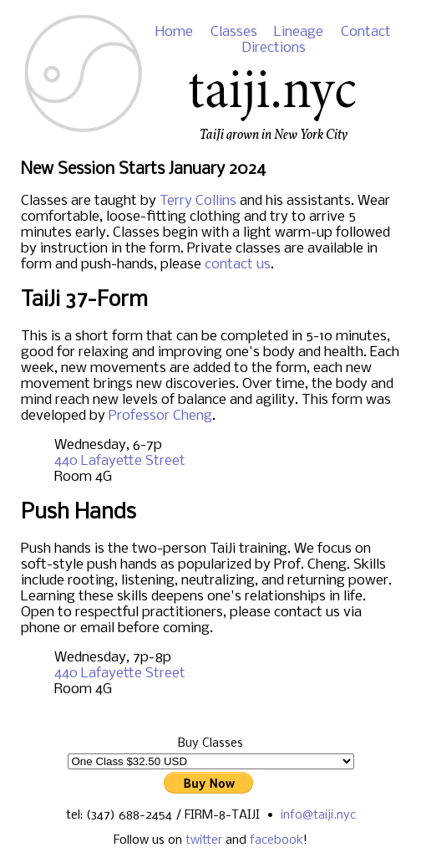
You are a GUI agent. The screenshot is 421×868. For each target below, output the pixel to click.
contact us (238, 265)
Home (174, 32)
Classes (234, 32)
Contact (366, 32)
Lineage (299, 32)
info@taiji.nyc (318, 815)
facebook (276, 840)
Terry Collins (198, 201)
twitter (204, 840)
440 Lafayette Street (120, 461)
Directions (274, 48)
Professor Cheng (160, 416)
